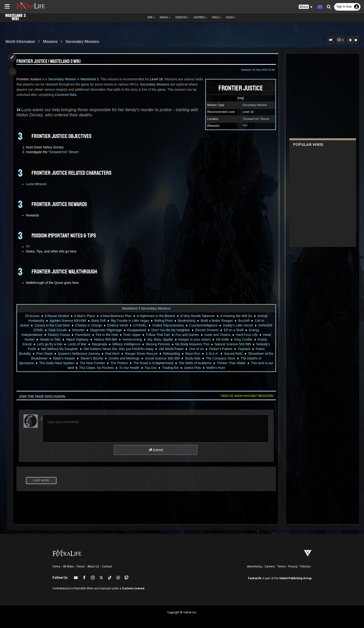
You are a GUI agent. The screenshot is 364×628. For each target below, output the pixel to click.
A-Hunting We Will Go (236, 316)
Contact (107, 567)
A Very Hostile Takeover (198, 316)
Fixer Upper (132, 335)
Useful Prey (195, 368)
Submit (156, 450)
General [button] (165, 18)
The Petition (122, 363)
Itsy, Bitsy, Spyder (160, 339)
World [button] (217, 18)
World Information (20, 42)
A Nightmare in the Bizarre (156, 316)
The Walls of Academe (198, 363)
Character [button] (182, 18)
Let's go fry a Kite (50, 344)
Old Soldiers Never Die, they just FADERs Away (118, 349)
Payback (244, 349)
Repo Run (195, 354)
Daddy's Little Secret (238, 325)
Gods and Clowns (217, 335)
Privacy (293, 567)
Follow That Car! (158, 335)
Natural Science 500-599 (233, 344)
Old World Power (171, 349)
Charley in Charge (88, 325)
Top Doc (153, 368)
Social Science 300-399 (165, 358)
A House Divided (57, 316)
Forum (81, 567)
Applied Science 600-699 (68, 321)
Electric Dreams (207, 330)
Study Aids (195, 358)
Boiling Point (163, 321)
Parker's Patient (221, 349)
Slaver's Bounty (95, 358)
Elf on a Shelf (233, 330)
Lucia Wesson (37, 184)
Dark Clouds (58, 330)
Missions (50, 42)
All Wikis (68, 567)
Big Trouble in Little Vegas (130, 321)
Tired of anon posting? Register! (246, 396)
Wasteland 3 (91, 79)
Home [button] (151, 18)
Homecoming (132, 339)
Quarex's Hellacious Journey (81, 354)
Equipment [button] (200, 18)
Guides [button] (231, 18)
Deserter (78, 330)
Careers (270, 567)
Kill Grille (222, 339)
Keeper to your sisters (194, 339)
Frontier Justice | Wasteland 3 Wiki (49, 61)
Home (56, 567)
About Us (93, 567)
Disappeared (136, 330)
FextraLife (255, 578)
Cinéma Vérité (117, 325)
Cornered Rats (78, 95)
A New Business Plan (116, 316)
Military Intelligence (126, 344)
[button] (306, 7)
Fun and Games (187, 335)
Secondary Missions (82, 42)
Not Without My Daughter (59, 349)
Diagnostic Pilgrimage (106, 330)
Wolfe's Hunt (218, 368)
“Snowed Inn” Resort (255, 119)
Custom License (133, 588)
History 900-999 (105, 339)
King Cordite (243, 339)
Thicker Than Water (234, 363)
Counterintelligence (203, 325)
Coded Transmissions (168, 325)
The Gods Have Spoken (59, 363)
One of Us (196, 349)
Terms (281, 567)
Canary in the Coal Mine (52, 325)
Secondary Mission (254, 105)
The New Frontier (95, 363)
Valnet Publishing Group (295, 578)
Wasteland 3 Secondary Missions (146, 308)
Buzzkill (244, 321)
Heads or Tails (50, 339)
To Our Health (132, 368)
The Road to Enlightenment (156, 363)
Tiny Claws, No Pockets (99, 368)
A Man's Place (85, 316)
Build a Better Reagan (217, 321)
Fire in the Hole (107, 335)
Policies (305, 567)
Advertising (254, 567)
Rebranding (174, 354)
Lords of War (77, 344)
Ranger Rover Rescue (144, 354)
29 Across (32, 316)
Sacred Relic (236, 354)
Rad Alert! (115, 354)
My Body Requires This (192, 344)
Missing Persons (158, 344)
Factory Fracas (59, 335)
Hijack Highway (77, 339)
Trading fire (173, 368)
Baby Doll (98, 321)
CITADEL (140, 325)
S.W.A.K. (215, 354)
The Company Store (223, 358)
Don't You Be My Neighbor (170, 330)
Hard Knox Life (247, 335)
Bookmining (187, 321)
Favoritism (83, 335)
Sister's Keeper (67, 358)
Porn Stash (47, 354)
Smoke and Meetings (127, 358)
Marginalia (99, 344)
